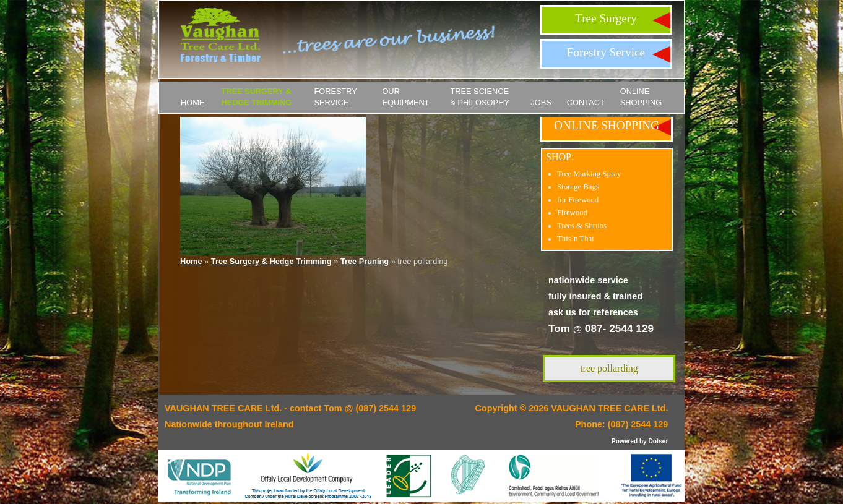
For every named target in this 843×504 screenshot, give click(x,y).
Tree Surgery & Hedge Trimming (256, 97)
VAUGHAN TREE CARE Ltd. (609, 408)
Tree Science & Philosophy (479, 97)
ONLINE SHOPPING (641, 97)
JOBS (541, 102)
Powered (625, 441)
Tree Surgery (606, 18)
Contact (586, 102)
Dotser (658, 441)
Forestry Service (606, 52)
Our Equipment (405, 97)
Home (192, 102)
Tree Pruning (365, 261)
